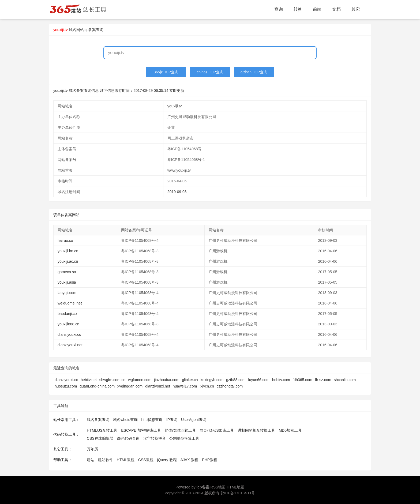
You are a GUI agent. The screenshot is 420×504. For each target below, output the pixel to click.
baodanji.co (67, 314)
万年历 (92, 449)
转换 (298, 9)
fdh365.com (303, 380)
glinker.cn (190, 380)
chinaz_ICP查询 (210, 72)
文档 (336, 9)
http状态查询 (152, 420)
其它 (356, 9)
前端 (317, 9)
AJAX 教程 (190, 460)
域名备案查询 (98, 420)
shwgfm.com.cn (112, 380)
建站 (91, 460)
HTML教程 (126, 460)
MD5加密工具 (290, 430)
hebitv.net (89, 380)
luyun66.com (259, 380)
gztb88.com (236, 380)
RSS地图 (218, 487)
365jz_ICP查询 (166, 72)
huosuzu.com (66, 386)
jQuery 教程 (167, 460)
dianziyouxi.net (70, 345)
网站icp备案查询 (90, 30)
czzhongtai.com (230, 386)
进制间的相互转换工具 (256, 430)
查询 (279, 9)
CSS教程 (146, 460)
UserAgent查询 (194, 420)
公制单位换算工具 (184, 438)
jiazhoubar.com (167, 380)
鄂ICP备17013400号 (238, 493)
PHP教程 (210, 460)
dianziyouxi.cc (69, 334)
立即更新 (177, 91)
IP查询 (172, 420)
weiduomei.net (70, 303)
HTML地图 (235, 487)
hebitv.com (281, 380)
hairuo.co (65, 240)
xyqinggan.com (130, 386)
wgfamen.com (140, 380)
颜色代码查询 (128, 438)
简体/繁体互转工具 (180, 430)
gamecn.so (67, 272)
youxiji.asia (67, 282)
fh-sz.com (323, 380)
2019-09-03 (177, 192)
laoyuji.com (67, 293)
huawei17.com (185, 386)
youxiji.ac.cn (68, 261)
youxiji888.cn (68, 324)
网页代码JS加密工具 (217, 430)
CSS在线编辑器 (100, 438)
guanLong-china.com (97, 386)
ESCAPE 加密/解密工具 (141, 430)
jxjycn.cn (207, 386)
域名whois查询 (125, 420)
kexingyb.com (212, 380)
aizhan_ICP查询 (254, 72)
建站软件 (106, 460)
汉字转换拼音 (155, 438)
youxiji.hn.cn (68, 251)
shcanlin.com (345, 380)
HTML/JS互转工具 (102, 430)
